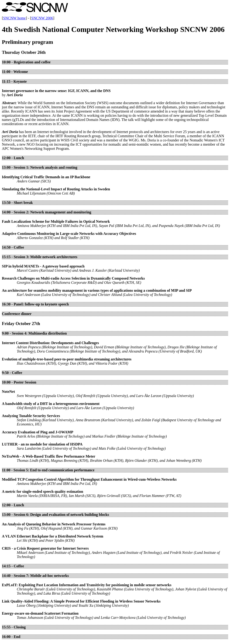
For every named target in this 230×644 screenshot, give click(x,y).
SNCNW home (14, 18)
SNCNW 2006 (42, 18)
